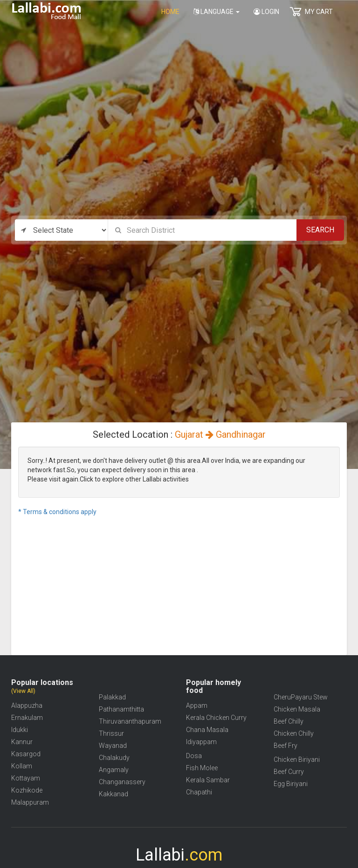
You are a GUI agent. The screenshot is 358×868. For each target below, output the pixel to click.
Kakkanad (114, 794)
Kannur (22, 742)
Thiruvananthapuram (130, 721)
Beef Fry (286, 746)
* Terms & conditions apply (57, 512)
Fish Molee (202, 768)
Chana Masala (207, 730)
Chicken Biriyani (297, 759)
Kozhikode (27, 790)
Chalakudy (114, 758)
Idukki (20, 730)
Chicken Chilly (294, 733)
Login (266, 12)
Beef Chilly (289, 721)
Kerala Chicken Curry (216, 718)
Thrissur (111, 733)
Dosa (194, 756)
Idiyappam (201, 742)
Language (217, 12)
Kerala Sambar (208, 780)
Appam (197, 705)
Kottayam (26, 778)
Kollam (22, 766)
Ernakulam (27, 718)
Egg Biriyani (291, 784)
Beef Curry (289, 772)
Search (320, 230)
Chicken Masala (297, 709)
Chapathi (199, 792)
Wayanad (113, 746)
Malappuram (30, 802)
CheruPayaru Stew (301, 697)
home (170, 12)
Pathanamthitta (121, 709)
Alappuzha (27, 705)
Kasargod (26, 754)
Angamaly (114, 770)
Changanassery (122, 782)
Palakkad (112, 697)
